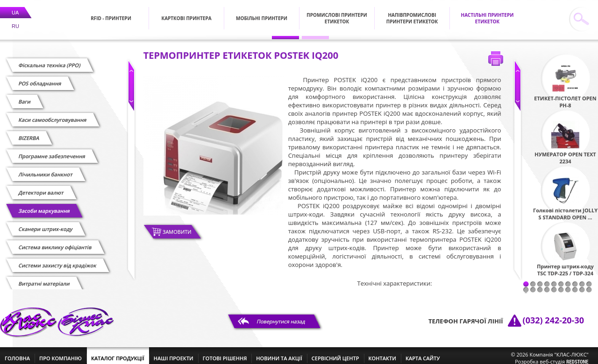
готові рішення (225, 353)
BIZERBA (29, 132)
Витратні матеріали (44, 278)
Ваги (25, 96)
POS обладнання (40, 78)
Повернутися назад (281, 316)
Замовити (177, 226)
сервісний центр (335, 353)
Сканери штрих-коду (46, 223)
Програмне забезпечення (52, 150)
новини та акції (279, 353)
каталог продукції (118, 353)
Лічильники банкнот (46, 169)
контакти (382, 353)
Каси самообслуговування (53, 114)
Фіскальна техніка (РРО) (50, 59)
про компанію (61, 353)
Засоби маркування (44, 205)
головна (17, 353)
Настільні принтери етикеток (488, 13)
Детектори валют (41, 187)
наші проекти (174, 353)
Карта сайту (423, 353)
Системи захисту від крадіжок (57, 260)
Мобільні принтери (262, 13)
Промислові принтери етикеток (337, 13)
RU (15, 21)
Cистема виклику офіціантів (55, 241)
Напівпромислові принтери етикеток (412, 13)
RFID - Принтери (111, 13)
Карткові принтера (186, 13)
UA (15, 7)
